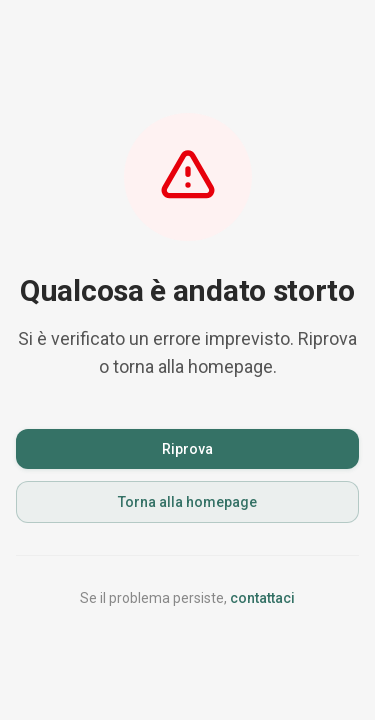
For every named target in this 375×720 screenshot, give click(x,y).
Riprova (187, 449)
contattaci (262, 598)
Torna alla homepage (187, 502)
